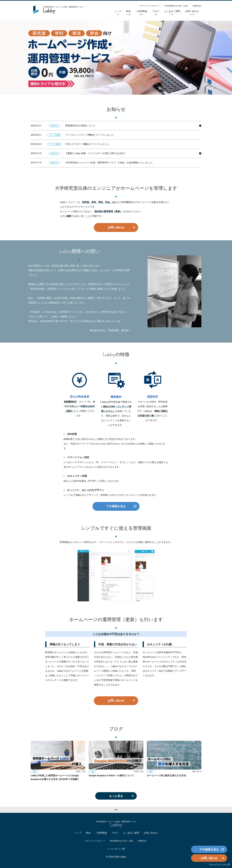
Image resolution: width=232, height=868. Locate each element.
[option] (116, 58)
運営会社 (197, 6)
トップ (78, 833)
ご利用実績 (101, 833)
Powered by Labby (219, 865)
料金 (88, 833)
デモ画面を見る (116, 506)
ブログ (115, 833)
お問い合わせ (116, 227)
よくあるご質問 (131, 833)
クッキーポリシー (116, 849)
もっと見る (116, 796)
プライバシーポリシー (150, 6)
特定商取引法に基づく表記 (176, 6)
